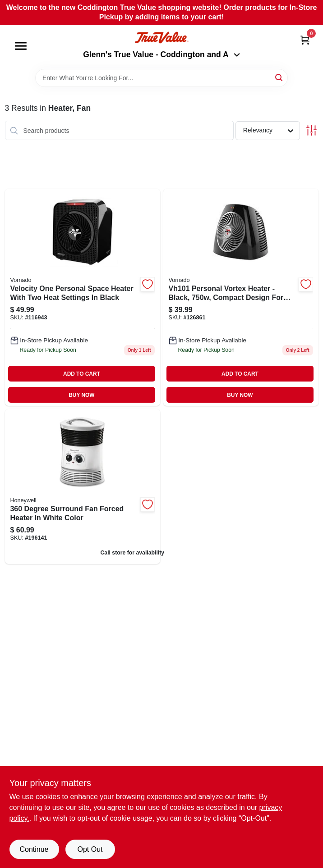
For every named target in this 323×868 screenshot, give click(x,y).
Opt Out (90, 849)
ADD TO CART (82, 374)
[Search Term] (161, 78)
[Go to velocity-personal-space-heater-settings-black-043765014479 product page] (83, 297)
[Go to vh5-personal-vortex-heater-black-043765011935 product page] (241, 297)
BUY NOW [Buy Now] (81, 395)
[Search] (279, 77)
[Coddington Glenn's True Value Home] (161, 38)
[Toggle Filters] (311, 130)
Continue (34, 849)
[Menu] (21, 46)
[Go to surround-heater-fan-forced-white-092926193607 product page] (83, 486)
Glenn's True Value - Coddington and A (161, 55)
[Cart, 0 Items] (305, 40)
